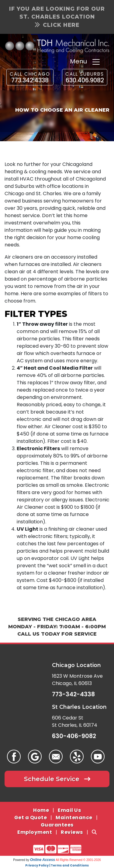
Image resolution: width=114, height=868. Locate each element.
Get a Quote (31, 818)
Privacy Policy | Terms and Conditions (57, 865)
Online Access (43, 860)
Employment (35, 832)
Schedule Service (57, 779)
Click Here (57, 25)
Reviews (72, 832)
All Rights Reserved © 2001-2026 (78, 860)
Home (41, 810)
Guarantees (57, 825)
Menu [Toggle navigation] (85, 62)
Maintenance (74, 818)
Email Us (69, 810)
